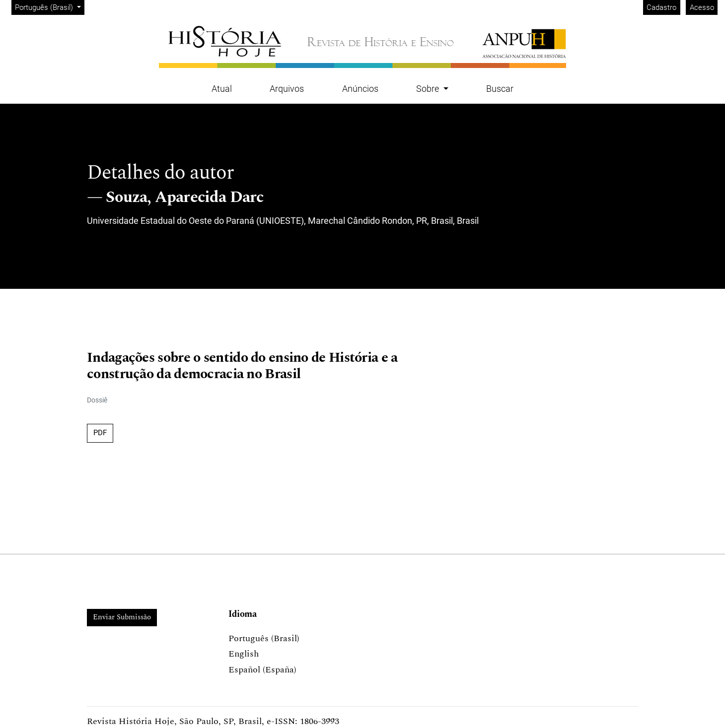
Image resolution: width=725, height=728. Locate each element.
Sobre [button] (429, 89)
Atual (222, 89)
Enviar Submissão (122, 617)
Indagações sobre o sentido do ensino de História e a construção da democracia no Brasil (242, 366)
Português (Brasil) (49, 7)
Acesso (702, 7)
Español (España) (262, 670)
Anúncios (360, 89)
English (244, 654)
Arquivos (287, 89)
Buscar (500, 89)
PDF (100, 433)
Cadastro (661, 7)
